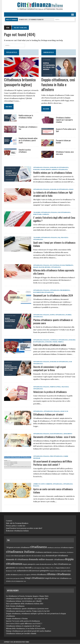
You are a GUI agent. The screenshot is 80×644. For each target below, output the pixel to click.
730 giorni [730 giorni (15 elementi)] (10, 547)
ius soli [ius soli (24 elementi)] (28, 568)
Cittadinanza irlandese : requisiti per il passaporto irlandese (64, 120)
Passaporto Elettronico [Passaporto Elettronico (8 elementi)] (55, 571)
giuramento (68, 434)
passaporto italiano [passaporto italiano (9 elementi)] (66, 571)
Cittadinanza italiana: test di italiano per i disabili (24, 601)
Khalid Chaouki (39, 267)
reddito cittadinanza (53, 169)
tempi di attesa (55, 387)
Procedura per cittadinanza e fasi (28, 128)
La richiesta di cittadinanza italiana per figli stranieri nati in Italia (53, 194)
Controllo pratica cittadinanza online (50, 345)
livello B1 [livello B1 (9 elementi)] (68, 568)
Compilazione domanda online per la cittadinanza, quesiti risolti (28, 141)
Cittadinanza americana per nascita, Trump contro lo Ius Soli (28, 611)
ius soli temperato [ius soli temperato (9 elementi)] (37, 568)
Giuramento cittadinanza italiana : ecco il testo (54, 437)
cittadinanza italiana (41, 167)
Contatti (9, 521)
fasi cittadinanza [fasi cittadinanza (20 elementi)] (61, 564)
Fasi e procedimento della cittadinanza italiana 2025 (25, 604)
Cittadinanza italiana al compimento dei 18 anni (23, 626)
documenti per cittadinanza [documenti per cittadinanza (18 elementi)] (57, 556)
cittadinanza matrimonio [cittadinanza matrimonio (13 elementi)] (43, 552)
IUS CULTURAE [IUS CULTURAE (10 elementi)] (20, 568)
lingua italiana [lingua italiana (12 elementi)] (60, 568)
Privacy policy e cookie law (16, 526)
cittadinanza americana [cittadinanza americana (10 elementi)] (54, 548)
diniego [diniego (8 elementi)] (43, 556)
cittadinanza (38, 411)
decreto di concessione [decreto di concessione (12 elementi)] (34, 556)
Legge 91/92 (64, 411)
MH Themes (26, 642)
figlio (71, 189)
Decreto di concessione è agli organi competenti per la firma (49, 368)
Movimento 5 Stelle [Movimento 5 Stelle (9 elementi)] (11, 571)
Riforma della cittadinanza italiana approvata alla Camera (54, 272)
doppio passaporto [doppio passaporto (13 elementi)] (29, 564)
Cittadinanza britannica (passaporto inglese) (20, 82)
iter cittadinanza (56, 456)
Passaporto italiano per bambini (63, 142)
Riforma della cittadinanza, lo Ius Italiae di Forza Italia (26, 629)
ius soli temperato (66, 265)
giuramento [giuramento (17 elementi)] (11, 568)
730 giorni (37, 212)
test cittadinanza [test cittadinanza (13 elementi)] (62, 578)
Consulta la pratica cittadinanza (25, 151)
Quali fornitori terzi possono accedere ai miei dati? (24, 528)
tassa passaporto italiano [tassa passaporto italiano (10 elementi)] (17, 578)
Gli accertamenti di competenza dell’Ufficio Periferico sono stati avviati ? (52, 463)
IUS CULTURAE (54, 265)
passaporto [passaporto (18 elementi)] (44, 571)
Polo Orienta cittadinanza (15, 606)
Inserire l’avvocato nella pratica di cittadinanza (23, 621)
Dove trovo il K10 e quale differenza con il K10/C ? (24, 624)
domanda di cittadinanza (59, 167)
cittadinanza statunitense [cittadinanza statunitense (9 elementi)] (59, 552)
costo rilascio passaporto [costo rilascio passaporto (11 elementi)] (18, 556)
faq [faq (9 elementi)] (53, 564)
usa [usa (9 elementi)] (25, 581)
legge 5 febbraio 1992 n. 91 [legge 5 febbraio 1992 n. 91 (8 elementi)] (49, 568)
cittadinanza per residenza (60, 290)
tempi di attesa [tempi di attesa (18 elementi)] (50, 578)
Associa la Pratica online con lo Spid (66, 130)
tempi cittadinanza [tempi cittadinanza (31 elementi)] (34, 578)
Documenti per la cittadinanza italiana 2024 (53, 295)
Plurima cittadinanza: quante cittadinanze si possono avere (53, 321)
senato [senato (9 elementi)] (8, 578)
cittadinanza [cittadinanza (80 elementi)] (38, 547)
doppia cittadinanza (57, 315)
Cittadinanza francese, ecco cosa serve (65, 153)
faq (59, 237)
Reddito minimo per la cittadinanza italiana (26, 117)
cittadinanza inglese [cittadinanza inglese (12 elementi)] (67, 547)
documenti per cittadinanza (43, 292)
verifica (61, 342)
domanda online (51, 342)
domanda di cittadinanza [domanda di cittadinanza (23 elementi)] (17, 559)
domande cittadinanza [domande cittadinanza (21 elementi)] (55, 559)
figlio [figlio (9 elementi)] (70, 564)
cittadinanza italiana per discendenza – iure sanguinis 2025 (27, 599)
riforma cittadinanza (53, 267)
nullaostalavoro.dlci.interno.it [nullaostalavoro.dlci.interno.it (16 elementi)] (28, 571)
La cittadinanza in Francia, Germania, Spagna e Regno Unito (27, 596)
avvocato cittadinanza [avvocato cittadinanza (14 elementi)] (22, 547)
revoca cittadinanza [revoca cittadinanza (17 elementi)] (39, 575)
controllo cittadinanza (59, 340)
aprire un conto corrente (43, 484)
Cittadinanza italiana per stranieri (48, 414)
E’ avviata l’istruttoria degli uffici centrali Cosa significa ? (54, 219)
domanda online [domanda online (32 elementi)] (37, 559)
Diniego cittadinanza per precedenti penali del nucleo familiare (29, 631)
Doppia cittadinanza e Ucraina (17, 619)
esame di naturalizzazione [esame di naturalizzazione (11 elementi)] (43, 564)
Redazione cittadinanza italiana (17, 531)
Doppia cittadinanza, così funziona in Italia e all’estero (58, 85)
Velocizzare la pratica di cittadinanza (50, 392)
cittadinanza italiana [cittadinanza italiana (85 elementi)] (20, 552)
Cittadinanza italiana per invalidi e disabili (21, 634)
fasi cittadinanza (64, 212)
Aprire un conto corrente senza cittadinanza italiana (53, 491)
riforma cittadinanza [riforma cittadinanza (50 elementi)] (59, 574)
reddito (41, 169)
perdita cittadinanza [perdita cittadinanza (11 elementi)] (12, 575)
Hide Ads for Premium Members (17, 523)
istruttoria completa (41, 214)
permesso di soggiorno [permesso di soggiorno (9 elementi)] (25, 575)
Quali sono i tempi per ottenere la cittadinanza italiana (54, 244)
